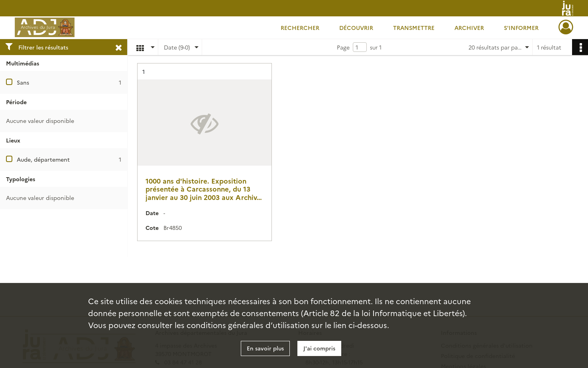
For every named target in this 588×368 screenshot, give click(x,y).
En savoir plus (265, 348)
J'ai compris (319, 348)
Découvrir (356, 28)
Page (343, 47)
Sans (23, 82)
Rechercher (300, 28)
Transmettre (414, 28)
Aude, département (43, 159)
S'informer (521, 28)
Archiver (469, 28)
